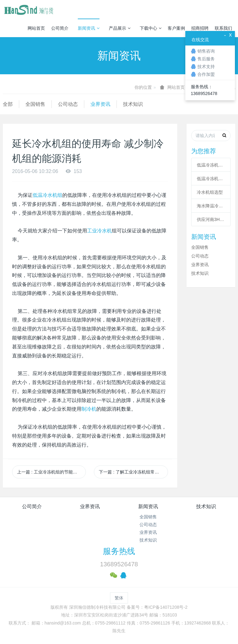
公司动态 (68, 104)
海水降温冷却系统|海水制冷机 (211, 206)
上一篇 (49, 472)
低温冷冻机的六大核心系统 (211, 165)
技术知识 (133, 104)
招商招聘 (200, 28)
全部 (8, 104)
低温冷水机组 (47, 195)
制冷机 (89, 409)
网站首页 (36, 28)
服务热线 (119, 551)
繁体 (119, 598)
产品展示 (120, 28)
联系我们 (223, 28)
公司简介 (60, 28)
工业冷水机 (99, 231)
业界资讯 (100, 104)
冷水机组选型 (210, 192)
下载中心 (151, 28)
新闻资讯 (89, 28)
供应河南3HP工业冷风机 (211, 219)
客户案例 (176, 28)
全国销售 (35, 104)
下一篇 (133, 472)
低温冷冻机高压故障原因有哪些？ (211, 179)
